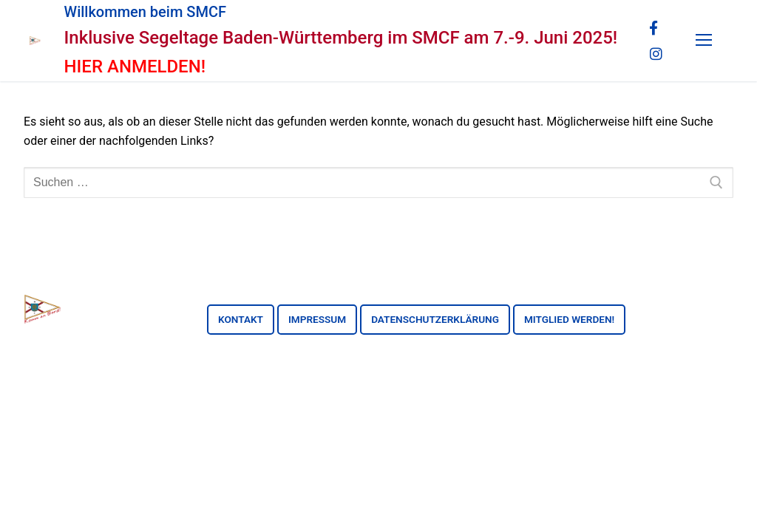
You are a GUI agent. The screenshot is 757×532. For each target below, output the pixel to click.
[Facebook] (654, 28)
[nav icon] (704, 41)
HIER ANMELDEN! (135, 66)
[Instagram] (656, 53)
